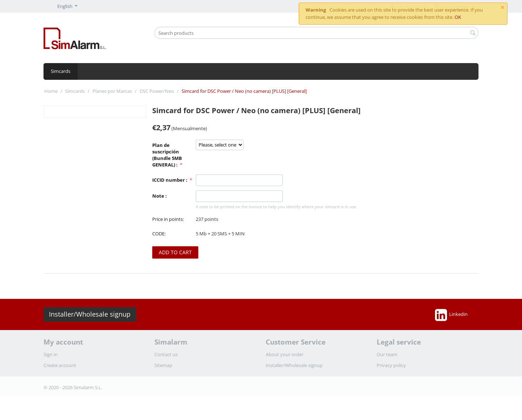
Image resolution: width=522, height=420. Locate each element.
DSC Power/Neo (157, 91)
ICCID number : (170, 180)
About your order (285, 354)
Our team (387, 354)
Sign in (51, 354)
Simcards (61, 71)
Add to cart (175, 252)
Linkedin (451, 315)
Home (51, 91)
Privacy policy (391, 365)
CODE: (159, 234)
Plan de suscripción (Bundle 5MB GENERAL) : (167, 155)
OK (458, 17)
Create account (60, 365)
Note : (159, 196)
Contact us (166, 354)
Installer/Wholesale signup (90, 314)
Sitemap (163, 365)
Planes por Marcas (112, 91)
